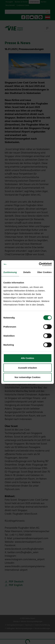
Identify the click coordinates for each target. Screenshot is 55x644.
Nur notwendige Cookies (28, 377)
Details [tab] (27, 272)
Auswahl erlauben (27, 368)
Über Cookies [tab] (44, 272)
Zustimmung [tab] (10, 272)
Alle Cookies (27, 358)
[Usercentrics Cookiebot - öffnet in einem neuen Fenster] (39, 264)
